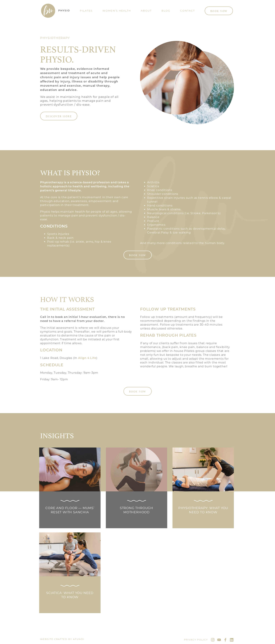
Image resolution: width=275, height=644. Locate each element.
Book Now (219, 11)
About (146, 11)
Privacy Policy (196, 640)
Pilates (86, 11)
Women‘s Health (117, 11)
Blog (166, 11)
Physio (64, 11)
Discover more (59, 116)
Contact (187, 11)
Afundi (79, 639)
